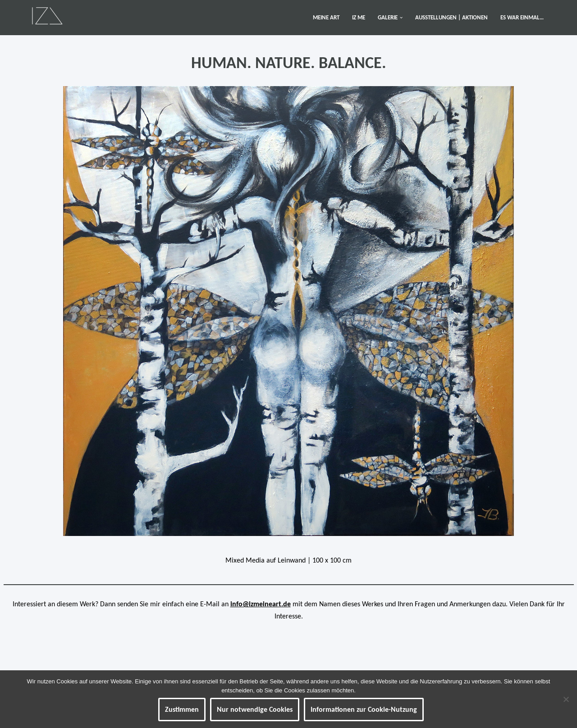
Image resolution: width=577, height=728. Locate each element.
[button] (401, 18)
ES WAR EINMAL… (522, 17)
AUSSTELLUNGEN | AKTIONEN (451, 17)
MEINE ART (326, 17)
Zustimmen (182, 709)
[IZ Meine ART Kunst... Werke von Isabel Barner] (47, 15)
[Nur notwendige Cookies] (566, 699)
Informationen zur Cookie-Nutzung (364, 709)
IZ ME (359, 17)
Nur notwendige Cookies (255, 709)
